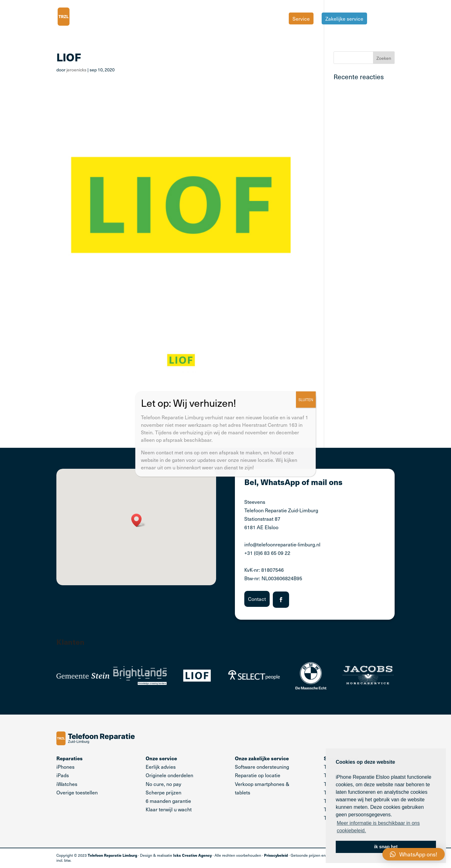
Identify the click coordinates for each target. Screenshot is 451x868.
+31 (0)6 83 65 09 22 (267, 553)
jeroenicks (76, 70)
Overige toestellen (77, 792)
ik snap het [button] (386, 847)
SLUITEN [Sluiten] (306, 400)
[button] (138, 520)
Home (274, 19)
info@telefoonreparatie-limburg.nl (282, 544)
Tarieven (385, 19)
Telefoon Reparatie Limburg (112, 855)
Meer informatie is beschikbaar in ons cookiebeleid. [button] (378, 827)
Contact (257, 599)
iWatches (67, 784)
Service (301, 18)
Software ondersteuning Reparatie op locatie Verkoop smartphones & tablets (262, 775)
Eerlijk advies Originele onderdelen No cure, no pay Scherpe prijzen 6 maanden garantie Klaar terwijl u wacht (169, 784)
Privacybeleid (276, 855)
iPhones (65, 767)
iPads (63, 775)
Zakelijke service (344, 18)
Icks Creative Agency (192, 855)
